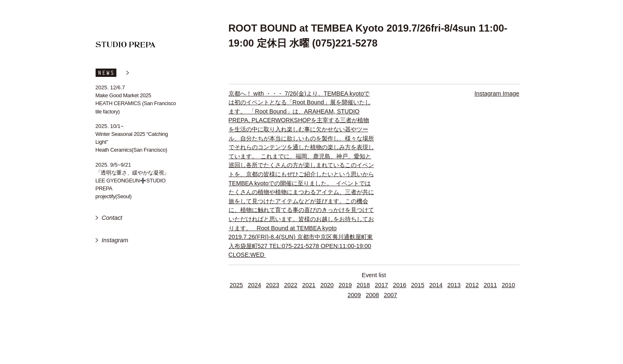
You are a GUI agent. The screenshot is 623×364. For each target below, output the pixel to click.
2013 (454, 285)
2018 (363, 285)
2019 (345, 285)
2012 (472, 285)
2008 (372, 295)
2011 (490, 285)
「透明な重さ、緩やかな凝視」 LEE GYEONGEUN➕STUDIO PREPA (133, 181)
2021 (309, 285)
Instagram (115, 240)
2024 (254, 285)
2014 (436, 285)
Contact (112, 218)
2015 (418, 285)
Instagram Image (497, 93)
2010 (508, 285)
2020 (327, 285)
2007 (391, 295)
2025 (236, 285)
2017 (382, 285)
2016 (399, 285)
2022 (291, 285)
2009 (354, 295)
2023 (273, 285)
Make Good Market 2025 (123, 95)
